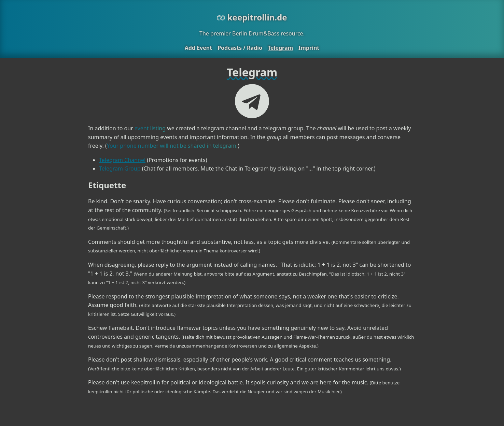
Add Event (198, 48)
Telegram (280, 48)
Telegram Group (120, 168)
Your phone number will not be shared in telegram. (172, 146)
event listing (150, 128)
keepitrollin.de (252, 17)
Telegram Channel (122, 160)
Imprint (309, 48)
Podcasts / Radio (240, 48)
